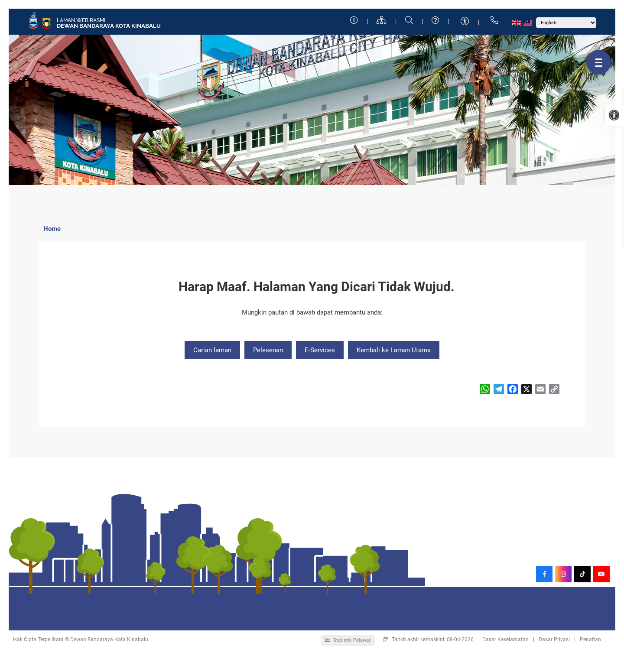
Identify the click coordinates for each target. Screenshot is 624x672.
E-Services (320, 350)
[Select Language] (566, 23)
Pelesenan (268, 350)
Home (52, 229)
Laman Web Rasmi (81, 20)
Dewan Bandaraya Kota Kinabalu (109, 26)
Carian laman (212, 350)
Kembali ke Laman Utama (394, 350)
